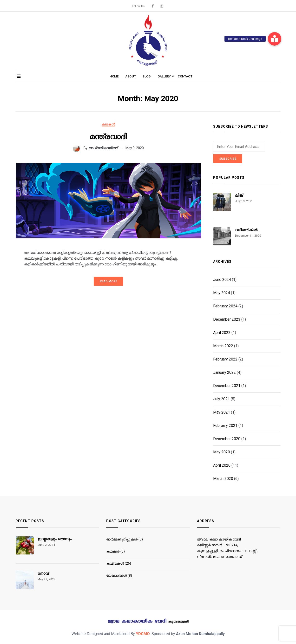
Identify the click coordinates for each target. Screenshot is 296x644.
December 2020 (227, 439)
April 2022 (222, 333)
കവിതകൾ (115, 563)
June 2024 (222, 280)
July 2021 (221, 399)
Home (114, 76)
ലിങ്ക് (239, 195)
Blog (147, 76)
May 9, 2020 (135, 148)
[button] (275, 39)
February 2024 (225, 306)
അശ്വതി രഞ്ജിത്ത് (103, 148)
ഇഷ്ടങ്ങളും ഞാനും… (56, 539)
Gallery (164, 76)
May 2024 (222, 293)
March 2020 (223, 479)
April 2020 (222, 465)
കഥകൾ (108, 124)
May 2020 (222, 452)
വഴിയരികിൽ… (248, 230)
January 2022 (224, 372)
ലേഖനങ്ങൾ (116, 575)
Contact (185, 76)
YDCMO (143, 634)
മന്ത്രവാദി (108, 137)
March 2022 (223, 346)
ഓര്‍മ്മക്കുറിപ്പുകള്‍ (122, 539)
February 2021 (225, 426)
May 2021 (222, 412)
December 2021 (227, 386)
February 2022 (225, 359)
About (131, 76)
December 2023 (227, 319)
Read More (108, 281)
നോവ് (43, 573)
